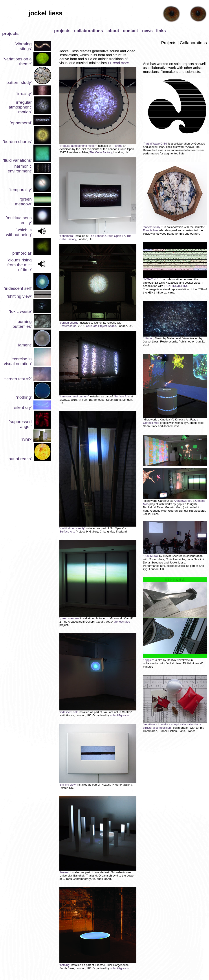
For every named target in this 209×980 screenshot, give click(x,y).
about (113, 31)
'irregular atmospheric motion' (20, 107)
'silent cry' (23, 407)
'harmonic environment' (20, 169)
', (62, 622)
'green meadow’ (69, 618)
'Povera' (117, 146)
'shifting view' (19, 296)
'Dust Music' (175, 555)
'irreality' (24, 93)
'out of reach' (20, 459)
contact (130, 31)
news (147, 31)
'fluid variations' (17, 160)
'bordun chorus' (17, 142)
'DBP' (27, 440)
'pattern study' (19, 82)
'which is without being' (19, 232)
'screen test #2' (18, 379)
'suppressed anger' (20, 424)
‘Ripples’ (148, 660)
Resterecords (68, 326)
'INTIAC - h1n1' (153, 279)
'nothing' (24, 397)
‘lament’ (65, 872)
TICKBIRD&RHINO (176, 286)
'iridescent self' (18, 288)
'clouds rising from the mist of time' (19, 265)
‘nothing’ (65, 965)
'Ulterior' (148, 338)
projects (62, 31)
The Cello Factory (101, 152)
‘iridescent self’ (69, 712)
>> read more (118, 63)
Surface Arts (122, 396)
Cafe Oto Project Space (101, 326)
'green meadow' (23, 202)
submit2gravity (119, 715)
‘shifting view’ (68, 785)
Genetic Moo (122, 622)
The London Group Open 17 (107, 236)
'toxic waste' (20, 311)
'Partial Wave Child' (155, 144)
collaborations (89, 31)
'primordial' (22, 253)
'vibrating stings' (23, 46)
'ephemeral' (21, 123)
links (161, 31)
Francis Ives (151, 230)
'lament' (25, 345)
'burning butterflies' (22, 324)
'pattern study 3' (153, 227)
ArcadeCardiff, (183, 501)
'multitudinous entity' (72, 528)
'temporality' (21, 190)
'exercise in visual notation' (18, 361)
